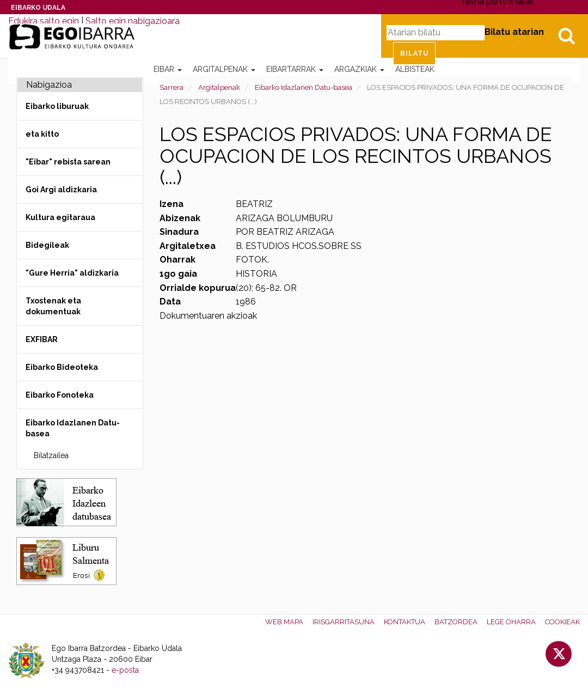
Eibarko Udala (38, 8)
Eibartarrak (295, 69)
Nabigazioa (49, 85)
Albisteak (415, 69)
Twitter (559, 654)
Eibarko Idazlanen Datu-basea (304, 87)
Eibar (168, 69)
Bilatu (566, 36)
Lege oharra (511, 622)
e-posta (125, 670)
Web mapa (284, 622)
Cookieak (562, 622)
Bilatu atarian (514, 32)
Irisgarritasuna (344, 622)
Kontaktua (405, 622)
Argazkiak (359, 69)
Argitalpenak (224, 69)
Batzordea (456, 622)
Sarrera (171, 87)
